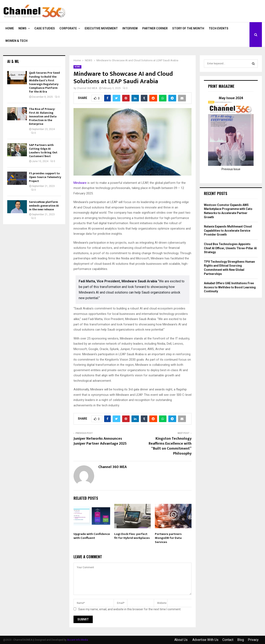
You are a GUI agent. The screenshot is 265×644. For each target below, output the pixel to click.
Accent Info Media (78, 640)
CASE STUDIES (45, 28)
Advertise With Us (205, 640)
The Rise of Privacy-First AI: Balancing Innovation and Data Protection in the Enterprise (43, 117)
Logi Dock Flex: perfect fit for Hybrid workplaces (132, 536)
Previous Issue (231, 169)
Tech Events (219, 28)
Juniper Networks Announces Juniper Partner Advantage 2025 (100, 441)
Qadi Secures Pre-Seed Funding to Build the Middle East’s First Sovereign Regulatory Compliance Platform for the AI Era (44, 82)
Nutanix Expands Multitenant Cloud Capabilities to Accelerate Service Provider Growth (228, 231)
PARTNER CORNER (155, 28)
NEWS (22, 28)
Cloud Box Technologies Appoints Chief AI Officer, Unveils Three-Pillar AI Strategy (230, 248)
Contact (228, 640)
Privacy (253, 640)
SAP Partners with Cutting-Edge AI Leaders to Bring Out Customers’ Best (43, 151)
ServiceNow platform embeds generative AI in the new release (44, 206)
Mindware (80, 183)
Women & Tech (16, 41)
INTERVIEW (130, 28)
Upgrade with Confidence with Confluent (92, 536)
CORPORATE (68, 28)
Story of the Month (188, 28)
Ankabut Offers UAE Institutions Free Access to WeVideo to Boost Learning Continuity (230, 287)
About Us (181, 640)
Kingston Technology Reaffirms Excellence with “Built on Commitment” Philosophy (170, 446)
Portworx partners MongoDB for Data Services (168, 538)
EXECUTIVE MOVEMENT (101, 28)
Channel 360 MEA (87, 88)
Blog (241, 640)
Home (10, 28)
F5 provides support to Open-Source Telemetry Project (45, 177)
